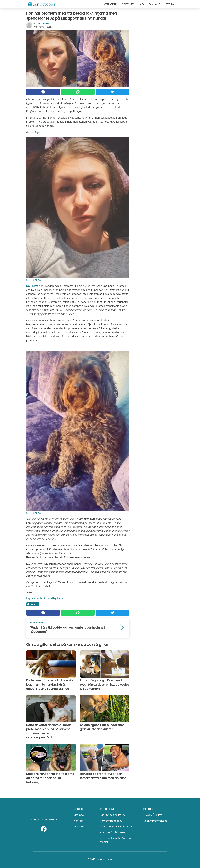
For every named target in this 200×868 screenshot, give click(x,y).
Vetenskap (110, 4)
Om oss (79, 815)
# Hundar (33, 604)
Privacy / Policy (152, 815)
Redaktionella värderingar (116, 827)
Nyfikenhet (127, 4)
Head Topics (35, 132)
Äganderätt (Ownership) (115, 832)
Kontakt (79, 821)
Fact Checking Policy (113, 815)
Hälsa (141, 4)
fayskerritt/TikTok (33, 280)
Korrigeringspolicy (111, 821)
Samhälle (154, 4)
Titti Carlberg (43, 24)
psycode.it (80, 827)
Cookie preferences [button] (155, 821)
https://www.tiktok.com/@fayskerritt (45, 598)
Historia (169, 4)
